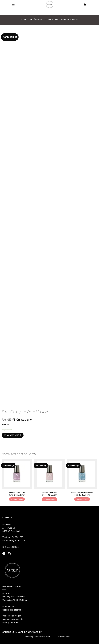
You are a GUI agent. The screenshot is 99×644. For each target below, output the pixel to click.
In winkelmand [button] (17, 499)
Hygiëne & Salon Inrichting (44, 19)
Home (24, 19)
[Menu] (13, 5)
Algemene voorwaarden (13, 619)
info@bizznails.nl (17, 540)
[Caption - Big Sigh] (49, 474)
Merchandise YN (70, 19)
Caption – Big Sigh (49, 492)
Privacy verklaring (10, 622)
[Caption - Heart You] (17, 474)
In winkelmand (13, 435)
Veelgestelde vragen (12, 616)
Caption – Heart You (17, 492)
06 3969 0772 (18, 537)
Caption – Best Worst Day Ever (82, 492)
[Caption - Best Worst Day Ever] (82, 474)
